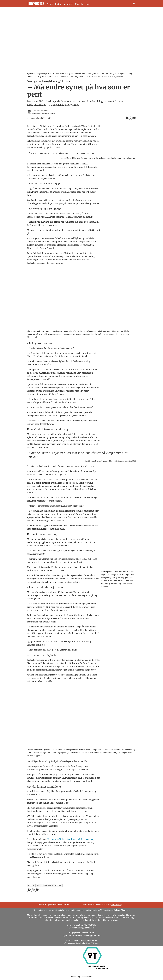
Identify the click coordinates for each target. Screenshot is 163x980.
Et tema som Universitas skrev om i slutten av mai (70, 839)
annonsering (117, 905)
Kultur (58, 4)
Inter (88, 4)
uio (38, 885)
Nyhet (50, 4)
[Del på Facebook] (127, 118)
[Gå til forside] (36, 4)
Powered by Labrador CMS (81, 977)
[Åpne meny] (134, 4)
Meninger (68, 4)
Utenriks (79, 4)
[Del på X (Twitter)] (130, 118)
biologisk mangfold (52, 885)
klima (31, 885)
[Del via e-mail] (134, 118)
